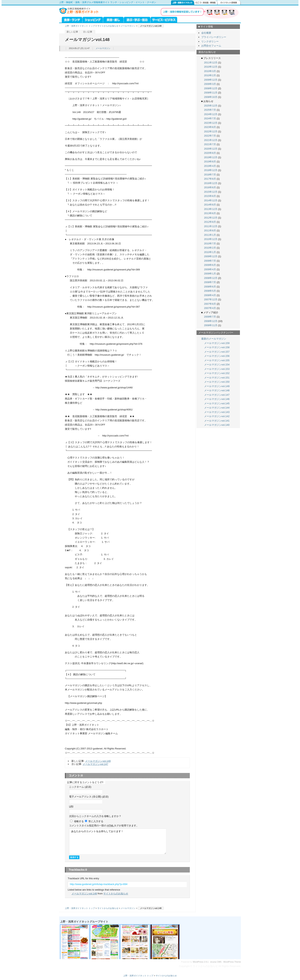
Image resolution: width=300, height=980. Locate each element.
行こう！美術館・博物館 (206, 3)
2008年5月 (210, 291)
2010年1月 (210, 252)
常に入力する (96, 821)
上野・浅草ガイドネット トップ (80, 26)
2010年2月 (210, 75)
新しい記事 (72, 32)
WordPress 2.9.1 (201, 962)
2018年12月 (211, 170)
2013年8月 (210, 213)
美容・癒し (113, 19)
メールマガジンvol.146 (217, 399)
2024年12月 (211, 114)
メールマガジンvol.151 (217, 378)
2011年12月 (211, 63)
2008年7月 (210, 282)
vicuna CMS (216, 962)
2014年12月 (211, 200)
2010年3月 (210, 71)
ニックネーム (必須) (80, 787)
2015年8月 (210, 196)
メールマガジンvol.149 (98, 761)
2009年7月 (210, 261)
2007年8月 (210, 304)
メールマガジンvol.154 (217, 365)
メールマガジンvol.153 (217, 369)
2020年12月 (211, 149)
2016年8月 (210, 187)
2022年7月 (210, 136)
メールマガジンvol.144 (217, 408)
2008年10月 (211, 97)
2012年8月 (210, 222)
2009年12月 (211, 80)
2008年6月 (210, 287)
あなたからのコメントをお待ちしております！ (118, 841)
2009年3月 (210, 84)
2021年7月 (210, 144)
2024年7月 (210, 118)
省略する (79, 821)
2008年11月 (211, 93)
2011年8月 (210, 230)
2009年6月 (210, 265)
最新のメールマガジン (214, 339)
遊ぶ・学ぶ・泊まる (137, 19)
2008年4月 (210, 295)
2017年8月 (210, 179)
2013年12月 (211, 209)
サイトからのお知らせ (108, 26)
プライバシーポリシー (214, 37)
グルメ (71, 19)
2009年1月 (210, 274)
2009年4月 (210, 269)
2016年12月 (211, 183)
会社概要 (206, 33)
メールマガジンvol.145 (217, 403)
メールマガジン (128, 26)
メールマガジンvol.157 (217, 352)
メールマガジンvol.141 (217, 421)
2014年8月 (210, 205)
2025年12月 (211, 106)
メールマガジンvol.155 (217, 360)
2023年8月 (210, 127)
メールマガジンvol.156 (217, 356)
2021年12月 (211, 140)
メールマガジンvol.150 (217, 382)
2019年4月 (210, 166)
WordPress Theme (232, 962)
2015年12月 (211, 192)
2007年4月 (210, 308)
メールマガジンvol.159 (217, 343)
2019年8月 (210, 162)
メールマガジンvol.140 (217, 425)
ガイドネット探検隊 (229, 3)
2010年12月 (211, 67)
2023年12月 (211, 123)
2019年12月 (211, 157)
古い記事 (88, 32)
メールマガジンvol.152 (217, 373)
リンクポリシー (210, 41)
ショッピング (93, 19)
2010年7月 (210, 244)
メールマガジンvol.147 (95, 764)
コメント (104, 826)
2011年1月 (210, 235)
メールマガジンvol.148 (84, 894)
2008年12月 (211, 88)
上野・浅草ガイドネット (183, 3)
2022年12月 (211, 131)
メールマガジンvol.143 (217, 412)
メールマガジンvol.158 (217, 347)
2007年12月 (211, 299)
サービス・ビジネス (164, 19)
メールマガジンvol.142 (217, 416)
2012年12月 (211, 218)
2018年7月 (210, 175)
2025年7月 (210, 110)
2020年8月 (210, 153)
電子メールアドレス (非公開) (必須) (89, 797)
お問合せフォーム (211, 46)
